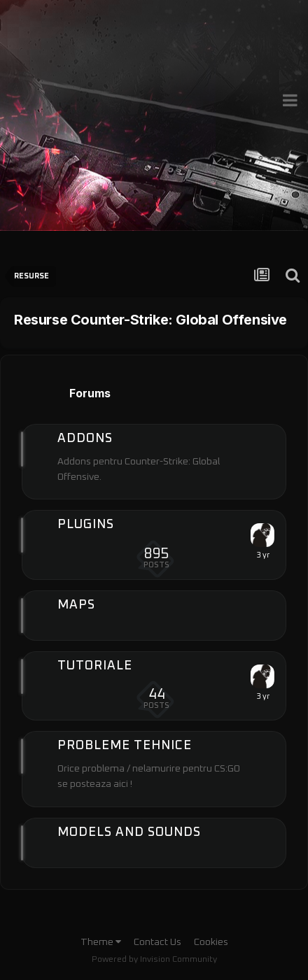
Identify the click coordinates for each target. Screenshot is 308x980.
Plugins (86, 525)
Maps (76, 605)
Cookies (211, 942)
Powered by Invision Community (154, 960)
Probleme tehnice (125, 746)
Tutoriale (95, 666)
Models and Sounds (129, 832)
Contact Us (157, 942)
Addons (85, 439)
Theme (101, 942)
